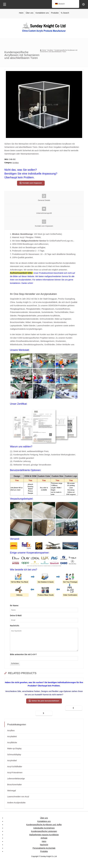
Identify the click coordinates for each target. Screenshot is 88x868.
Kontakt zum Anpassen (32, 183)
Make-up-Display (14, 749)
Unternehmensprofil (44, 210)
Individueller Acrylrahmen (44, 828)
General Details (44, 198)
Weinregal (12, 791)
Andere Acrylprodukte (16, 803)
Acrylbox (16, 163)
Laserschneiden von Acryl (18, 797)
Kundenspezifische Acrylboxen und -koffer (44, 825)
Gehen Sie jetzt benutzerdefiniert (45, 701)
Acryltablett (12, 736)
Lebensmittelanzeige (16, 779)
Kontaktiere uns (42, 13)
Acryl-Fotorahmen (15, 773)
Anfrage (44, 838)
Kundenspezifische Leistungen (44, 831)
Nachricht (44, 845)
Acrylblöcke (12, 742)
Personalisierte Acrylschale (44, 848)
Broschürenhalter (15, 785)
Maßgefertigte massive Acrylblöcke (44, 835)
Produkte (55, 13)
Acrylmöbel (12, 761)
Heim (21, 13)
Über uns (29, 13)
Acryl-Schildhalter (15, 767)
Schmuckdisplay (14, 755)
